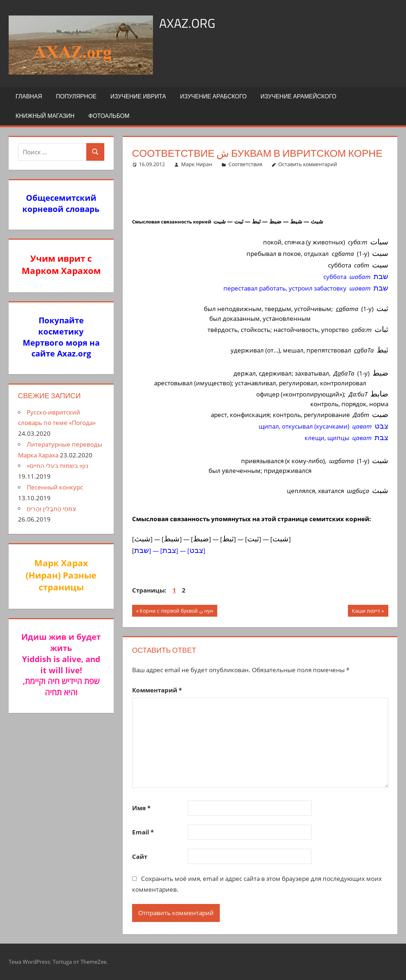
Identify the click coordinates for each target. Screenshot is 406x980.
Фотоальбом (109, 116)
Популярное (76, 96)
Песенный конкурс (55, 487)
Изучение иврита (138, 96)
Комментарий (157, 690)
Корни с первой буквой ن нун (176, 612)
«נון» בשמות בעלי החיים (58, 465)
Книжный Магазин (45, 116)
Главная (29, 96)
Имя (141, 808)
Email (143, 832)
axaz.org (187, 23)
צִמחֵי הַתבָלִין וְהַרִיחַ (51, 508)
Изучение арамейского (298, 96)
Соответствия (245, 164)
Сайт (140, 857)
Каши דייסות (366, 612)
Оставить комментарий (308, 164)
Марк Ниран (197, 164)
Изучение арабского (213, 96)
